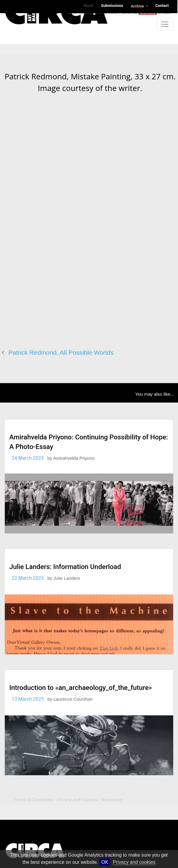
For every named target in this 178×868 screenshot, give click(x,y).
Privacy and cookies (134, 862)
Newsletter (112, 800)
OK (105, 862)
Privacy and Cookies (77, 800)
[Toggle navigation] (165, 24)
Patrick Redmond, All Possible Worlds (61, 352)
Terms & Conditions (33, 800)
